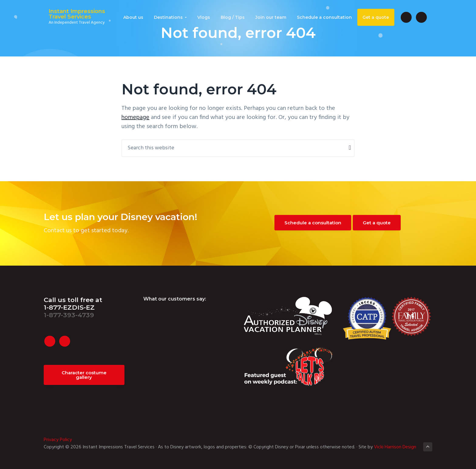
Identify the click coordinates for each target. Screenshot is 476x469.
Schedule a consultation (313, 223)
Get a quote (377, 223)
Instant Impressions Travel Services (72, 15)
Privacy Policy (58, 440)
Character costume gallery (84, 375)
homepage (135, 117)
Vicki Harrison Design (395, 447)
